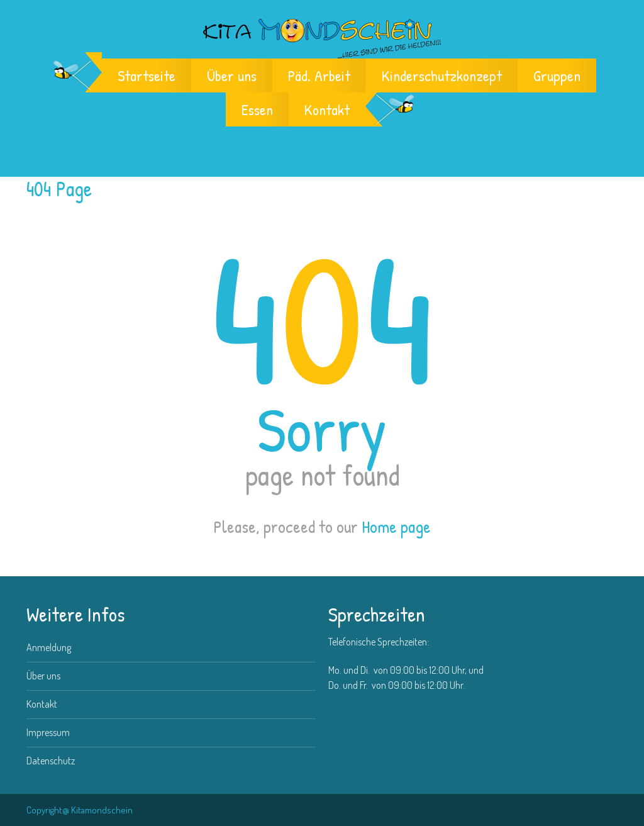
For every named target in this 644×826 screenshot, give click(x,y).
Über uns (232, 75)
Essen (257, 109)
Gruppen (557, 75)
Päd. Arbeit (319, 75)
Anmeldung (49, 647)
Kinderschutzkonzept (442, 75)
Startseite (147, 75)
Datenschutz (51, 761)
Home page (396, 527)
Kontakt (327, 109)
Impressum (48, 732)
